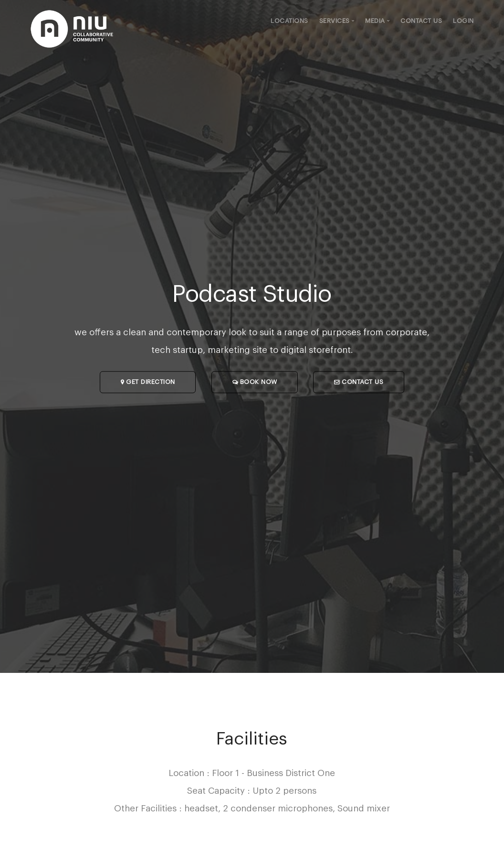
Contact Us (421, 21)
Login (463, 21)
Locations (289, 21)
